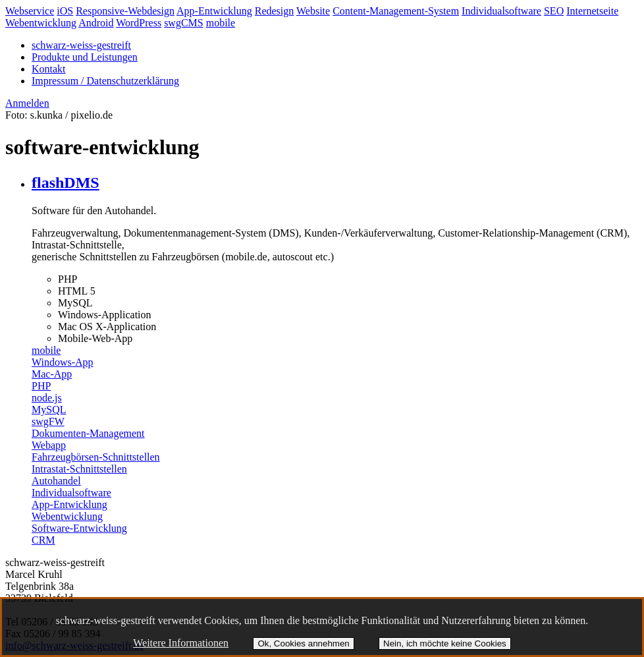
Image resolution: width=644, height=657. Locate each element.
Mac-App (52, 374)
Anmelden (27, 103)
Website (313, 11)
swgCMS (184, 23)
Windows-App (63, 362)
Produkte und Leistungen (85, 57)
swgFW (48, 421)
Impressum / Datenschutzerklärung (105, 81)
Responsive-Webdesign (125, 11)
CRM (43, 540)
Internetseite (592, 11)
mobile (221, 23)
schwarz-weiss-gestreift (81, 45)
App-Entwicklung (214, 11)
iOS (65, 11)
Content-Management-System (396, 11)
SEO (554, 11)
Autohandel (56, 481)
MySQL (49, 410)
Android (96, 23)
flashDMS (66, 183)
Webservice (30, 11)
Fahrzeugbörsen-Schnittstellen (96, 457)
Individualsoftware (501, 11)
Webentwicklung (41, 23)
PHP (41, 386)
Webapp (49, 445)
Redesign (275, 11)
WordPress (139, 23)
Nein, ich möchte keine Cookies (445, 643)
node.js (47, 398)
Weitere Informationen (181, 643)
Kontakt (49, 69)
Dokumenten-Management (88, 433)
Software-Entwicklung (79, 528)
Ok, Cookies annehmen (303, 643)
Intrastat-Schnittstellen (79, 469)
